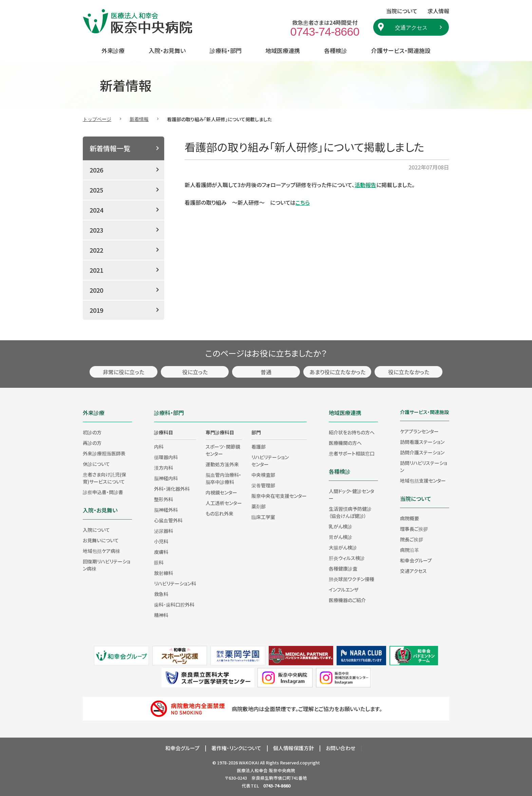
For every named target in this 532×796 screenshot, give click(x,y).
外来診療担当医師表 (104, 453)
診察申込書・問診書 (103, 492)
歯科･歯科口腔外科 (174, 604)
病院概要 (410, 518)
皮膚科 (161, 552)
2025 (96, 190)
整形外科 (164, 499)
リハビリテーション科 (175, 583)
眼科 (159, 562)
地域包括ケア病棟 (101, 551)
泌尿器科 (164, 531)
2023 (96, 230)
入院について (96, 530)
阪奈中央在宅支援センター (279, 496)
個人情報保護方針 (293, 748)
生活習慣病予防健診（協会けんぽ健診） (350, 512)
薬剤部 (259, 506)
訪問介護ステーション (422, 452)
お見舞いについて (101, 540)
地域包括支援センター (423, 481)
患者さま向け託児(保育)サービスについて (104, 478)
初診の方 (92, 432)
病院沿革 (410, 550)
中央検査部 (263, 475)
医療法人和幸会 (252, 770)
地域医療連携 (283, 50)
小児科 (161, 541)
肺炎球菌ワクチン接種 (351, 579)
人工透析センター (224, 503)
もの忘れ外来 (220, 513)
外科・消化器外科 (172, 489)
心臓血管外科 (168, 520)
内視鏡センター (221, 492)
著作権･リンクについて (236, 748)
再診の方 (92, 443)
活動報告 (365, 185)
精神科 (161, 615)
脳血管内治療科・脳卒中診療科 (223, 478)
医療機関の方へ (345, 443)
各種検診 (336, 50)
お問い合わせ (340, 748)
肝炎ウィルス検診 (347, 558)
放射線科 (164, 573)
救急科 (161, 594)
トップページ (97, 119)
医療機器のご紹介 (347, 600)
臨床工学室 (263, 517)
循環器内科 (166, 457)
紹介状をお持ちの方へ (352, 432)
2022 (96, 250)
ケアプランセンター (419, 431)
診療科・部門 (226, 50)
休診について (96, 464)
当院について (416, 499)
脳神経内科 (166, 478)
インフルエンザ (344, 590)
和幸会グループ (416, 560)
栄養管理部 (263, 485)
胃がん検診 (340, 537)
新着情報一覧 (110, 148)
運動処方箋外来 (222, 464)
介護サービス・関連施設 (401, 50)
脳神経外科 (166, 510)
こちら (303, 202)
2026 (96, 170)
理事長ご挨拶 (414, 529)
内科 (159, 447)
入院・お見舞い (167, 50)
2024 (96, 210)
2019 (96, 310)
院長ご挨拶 (412, 539)
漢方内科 (164, 468)
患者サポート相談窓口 (352, 453)
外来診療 (113, 50)
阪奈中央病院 (282, 770)
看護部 (259, 447)
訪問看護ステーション (422, 442)
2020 (96, 290)
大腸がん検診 (343, 547)
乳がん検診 (340, 526)
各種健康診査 (343, 568)
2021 (96, 270)
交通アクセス (411, 27)
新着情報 (139, 119)
